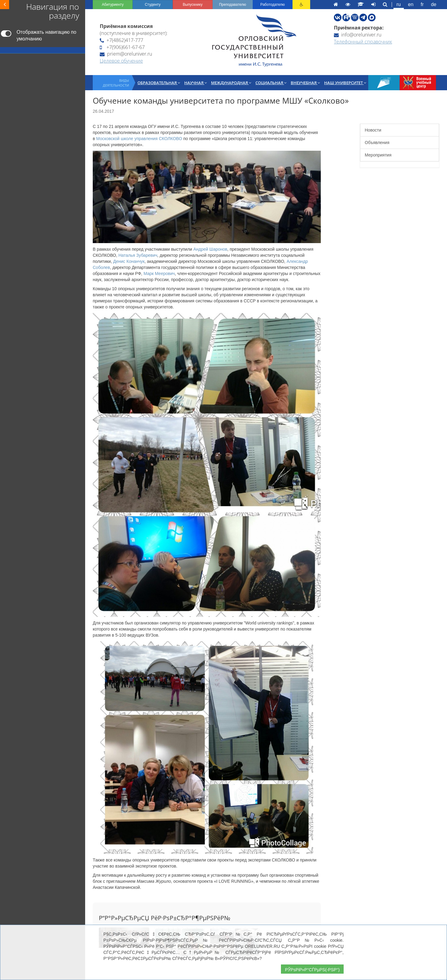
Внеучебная (305, 83)
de (434, 4)
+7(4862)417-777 (121, 40)
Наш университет (345, 83)
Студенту (153, 5)
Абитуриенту (113, 5)
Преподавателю (232, 5)
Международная (231, 83)
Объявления (377, 143)
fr (422, 4)
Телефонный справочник (363, 42)
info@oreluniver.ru (358, 35)
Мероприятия (378, 155)
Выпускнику (193, 5)
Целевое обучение (121, 61)
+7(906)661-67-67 (122, 47)
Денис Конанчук (129, 261)
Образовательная (159, 83)
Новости (373, 130)
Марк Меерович (159, 273)
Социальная (271, 83)
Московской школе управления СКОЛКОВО (139, 139)
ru (399, 4)
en (411, 4)
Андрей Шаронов (210, 249)
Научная (196, 83)
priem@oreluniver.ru (126, 54)
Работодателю (272, 5)
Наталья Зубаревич (138, 255)
